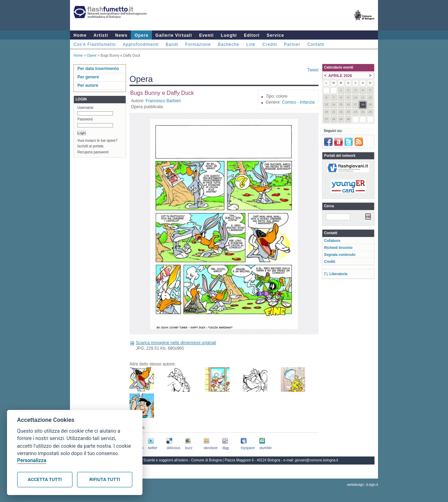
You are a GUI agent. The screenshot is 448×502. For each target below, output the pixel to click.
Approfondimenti (141, 44)
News (121, 35)
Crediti (270, 44)
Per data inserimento (98, 69)
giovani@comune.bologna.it (317, 460)
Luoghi (229, 35)
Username (85, 108)
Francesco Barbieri (163, 101)
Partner (292, 44)
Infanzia (307, 102)
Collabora (332, 241)
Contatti (316, 44)
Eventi (206, 35)
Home (80, 35)
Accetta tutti (45, 479)
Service (275, 35)
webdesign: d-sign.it (363, 485)
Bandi (172, 44)
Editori (252, 35)
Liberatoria (338, 274)
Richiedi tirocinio (338, 248)
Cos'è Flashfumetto (95, 44)
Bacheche (228, 44)
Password (85, 119)
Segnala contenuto (340, 255)
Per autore (88, 85)
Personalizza (32, 461)
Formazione (198, 44)
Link (251, 44)
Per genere (88, 77)
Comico (289, 102)
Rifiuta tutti (105, 479)
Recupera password (93, 152)
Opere (141, 35)
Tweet (313, 70)
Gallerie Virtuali (174, 35)
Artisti (101, 35)
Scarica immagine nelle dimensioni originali (176, 343)
